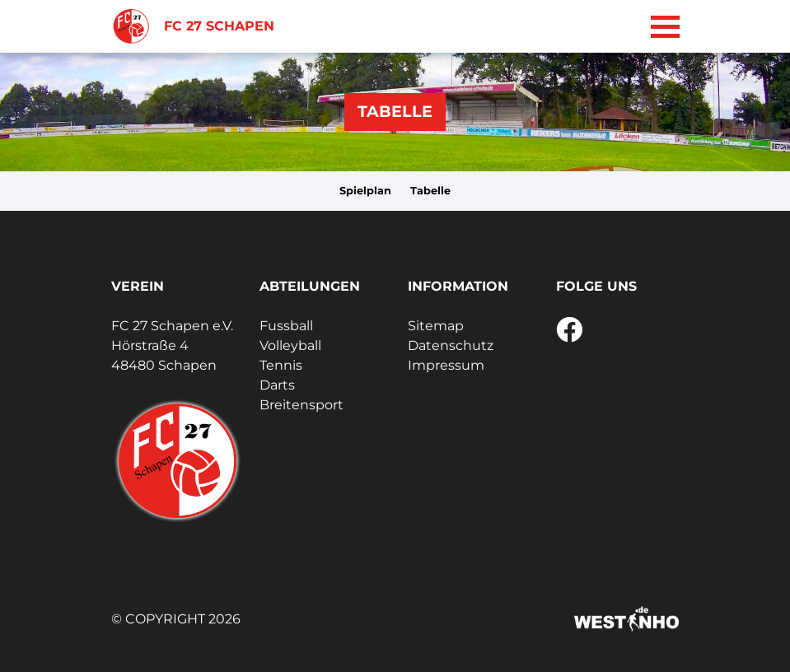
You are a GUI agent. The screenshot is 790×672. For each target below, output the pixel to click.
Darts (277, 385)
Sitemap (436, 326)
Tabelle (430, 191)
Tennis (281, 365)
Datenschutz (451, 345)
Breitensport (302, 405)
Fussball (286, 326)
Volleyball (290, 345)
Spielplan (365, 191)
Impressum (446, 365)
